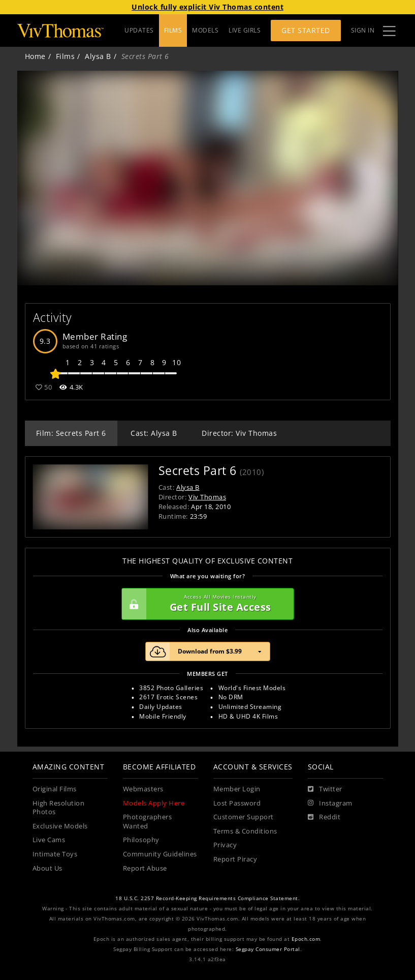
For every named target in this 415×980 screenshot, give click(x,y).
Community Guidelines (160, 854)
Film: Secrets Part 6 (71, 433)
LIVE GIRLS (245, 30)
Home (35, 56)
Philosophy (141, 840)
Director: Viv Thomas (239, 433)
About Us (47, 868)
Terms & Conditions (245, 831)
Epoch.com (306, 939)
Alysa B (98, 56)
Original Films (55, 789)
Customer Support (244, 817)
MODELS (205, 30)
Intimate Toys (55, 854)
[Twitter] (325, 789)
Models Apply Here (154, 803)
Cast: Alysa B (154, 433)
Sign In (363, 30)
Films (66, 56)
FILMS (173, 30)
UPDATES (139, 30)
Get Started (306, 30)
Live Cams (49, 840)
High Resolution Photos (59, 808)
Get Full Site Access (205, 604)
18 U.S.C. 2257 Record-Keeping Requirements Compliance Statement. (207, 898)
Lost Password (237, 803)
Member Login (237, 789)
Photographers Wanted (148, 822)
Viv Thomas (207, 497)
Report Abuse (145, 868)
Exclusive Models (60, 826)
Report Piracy (235, 859)
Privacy (225, 845)
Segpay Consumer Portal (268, 949)
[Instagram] (330, 804)
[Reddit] (324, 817)
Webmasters (143, 789)
